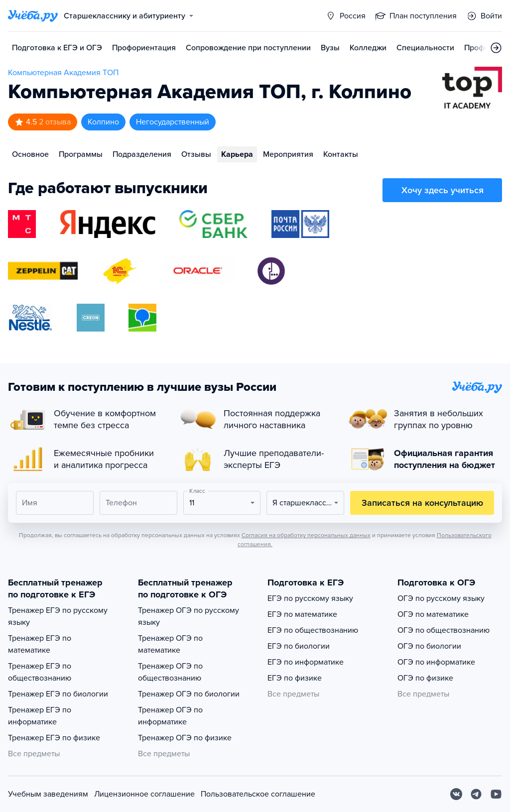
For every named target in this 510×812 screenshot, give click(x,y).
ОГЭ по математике (433, 614)
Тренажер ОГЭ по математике (170, 644)
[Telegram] (476, 794)
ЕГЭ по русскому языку (310, 598)
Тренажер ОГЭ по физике (185, 738)
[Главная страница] (33, 16)
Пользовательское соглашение (258, 794)
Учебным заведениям (48, 794)
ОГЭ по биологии (429, 646)
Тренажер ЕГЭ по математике (40, 644)
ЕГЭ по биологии (299, 646)
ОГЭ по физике (425, 678)
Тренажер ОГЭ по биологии (189, 694)
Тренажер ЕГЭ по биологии (58, 694)
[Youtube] (496, 794)
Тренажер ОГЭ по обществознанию (170, 672)
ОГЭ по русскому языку (441, 598)
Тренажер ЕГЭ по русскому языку (58, 616)
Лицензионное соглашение (144, 794)
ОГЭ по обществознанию (444, 630)
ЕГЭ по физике (295, 678)
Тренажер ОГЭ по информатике (170, 716)
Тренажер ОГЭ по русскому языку (189, 616)
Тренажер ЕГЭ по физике (54, 738)
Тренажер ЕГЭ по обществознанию (40, 672)
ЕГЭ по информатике (306, 662)
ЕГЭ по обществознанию (313, 630)
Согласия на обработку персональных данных (306, 535)
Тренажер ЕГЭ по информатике (40, 716)
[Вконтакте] (456, 794)
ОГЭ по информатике (436, 662)
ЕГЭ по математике (302, 614)
